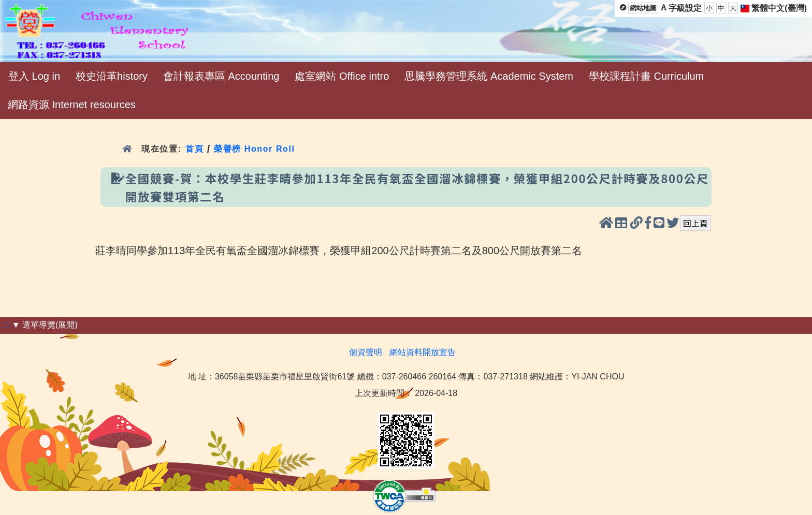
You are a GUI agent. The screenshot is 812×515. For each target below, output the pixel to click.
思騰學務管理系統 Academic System (489, 76)
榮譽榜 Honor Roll (255, 149)
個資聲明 (366, 352)
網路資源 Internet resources (72, 105)
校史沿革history (112, 76)
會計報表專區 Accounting (221, 76)
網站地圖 (643, 8)
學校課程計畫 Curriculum (646, 76)
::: (6, 325)
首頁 (194, 149)
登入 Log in (34, 76)
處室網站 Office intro (342, 76)
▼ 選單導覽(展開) (45, 325)
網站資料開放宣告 (423, 352)
